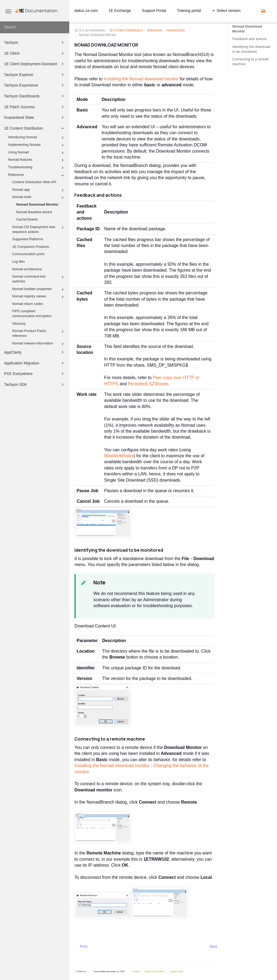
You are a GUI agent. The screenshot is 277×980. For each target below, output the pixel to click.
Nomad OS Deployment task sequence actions (39, 229)
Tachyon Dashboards (35, 96)
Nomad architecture (27, 269)
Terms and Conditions (155, 971)
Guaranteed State (35, 117)
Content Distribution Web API (34, 182)
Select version (226, 11)
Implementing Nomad (37, 145)
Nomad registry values (39, 297)
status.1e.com (86, 11)
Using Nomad (37, 153)
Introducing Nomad (37, 138)
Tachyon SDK (35, 384)
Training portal (189, 11)
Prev (84, 946)
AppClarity (35, 352)
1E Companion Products (31, 247)
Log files (19, 262)
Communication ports (28, 254)
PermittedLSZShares (148, 384)
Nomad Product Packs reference (39, 333)
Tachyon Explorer (35, 75)
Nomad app (39, 190)
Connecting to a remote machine (251, 62)
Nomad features (37, 160)
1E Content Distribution (35, 128)
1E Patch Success (35, 107)
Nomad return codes (28, 304)
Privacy (136, 971)
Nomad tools (39, 198)
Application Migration (35, 363)
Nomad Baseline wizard (34, 212)
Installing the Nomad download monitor (141, 79)
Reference (37, 175)
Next (213, 946)
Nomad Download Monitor (37, 205)
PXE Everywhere (35, 374)
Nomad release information (39, 344)
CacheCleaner (27, 219)
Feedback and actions (250, 39)
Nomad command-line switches (39, 279)
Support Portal (154, 11)
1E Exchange (120, 11)
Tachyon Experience (35, 85)
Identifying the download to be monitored (251, 49)
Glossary (19, 324)
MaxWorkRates (119, 456)
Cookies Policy (177, 971)
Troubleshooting (37, 168)
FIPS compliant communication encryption (32, 314)
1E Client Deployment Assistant (35, 64)
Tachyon (35, 42)
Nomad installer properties (39, 290)
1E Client (35, 53)
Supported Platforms (28, 239)
